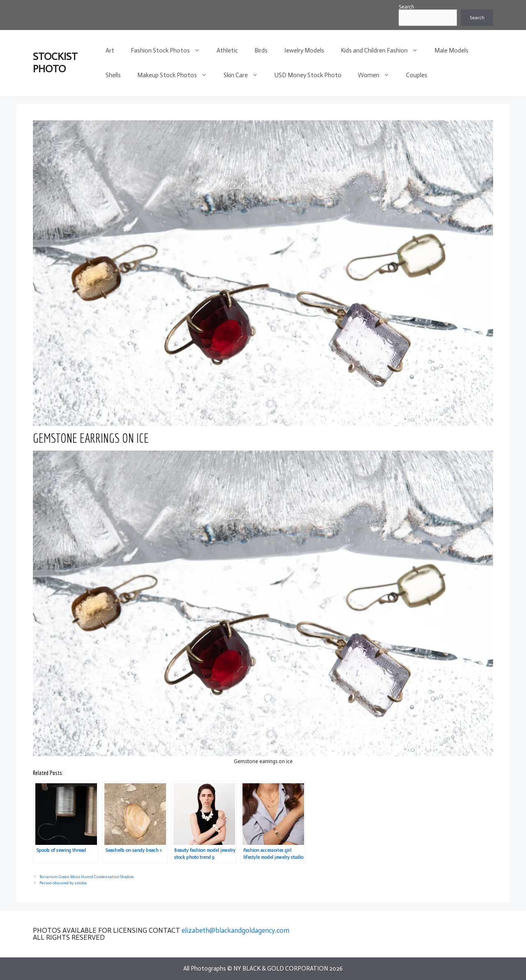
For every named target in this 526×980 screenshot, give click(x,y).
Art (110, 51)
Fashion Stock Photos (170, 51)
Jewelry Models (304, 51)
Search (406, 7)
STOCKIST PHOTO (55, 63)
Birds (261, 51)
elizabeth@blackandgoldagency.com (235, 930)
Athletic (227, 51)
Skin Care (245, 75)
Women (378, 75)
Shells (113, 75)
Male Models (451, 51)
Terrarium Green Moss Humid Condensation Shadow (87, 877)
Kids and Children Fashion (383, 51)
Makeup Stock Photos (176, 75)
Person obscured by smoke (63, 883)
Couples (417, 75)
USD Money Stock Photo (308, 75)
